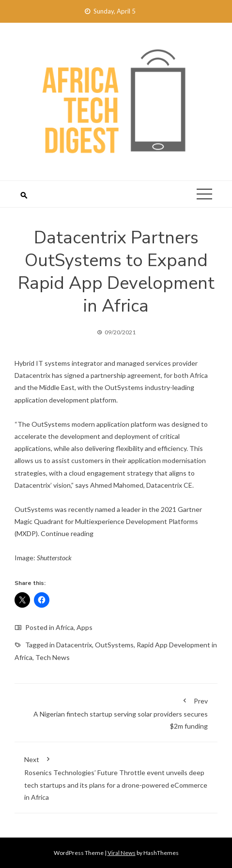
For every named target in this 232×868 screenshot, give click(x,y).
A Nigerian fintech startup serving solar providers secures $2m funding (116, 712)
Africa (65, 627)
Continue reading (67, 533)
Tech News (53, 657)
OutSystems (114, 645)
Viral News (122, 853)
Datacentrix (74, 645)
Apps (85, 627)
